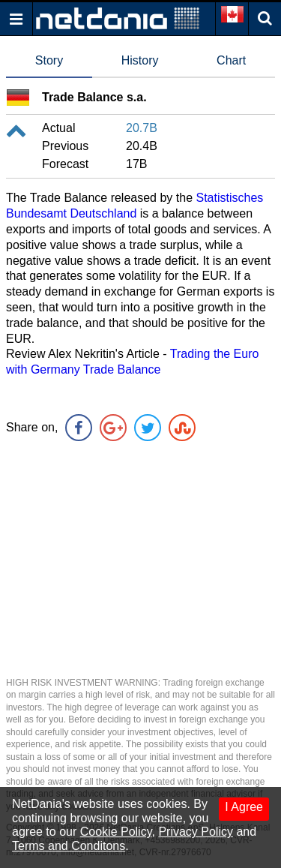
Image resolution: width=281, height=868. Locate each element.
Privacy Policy (196, 832)
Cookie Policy (116, 832)
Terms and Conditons (69, 846)
